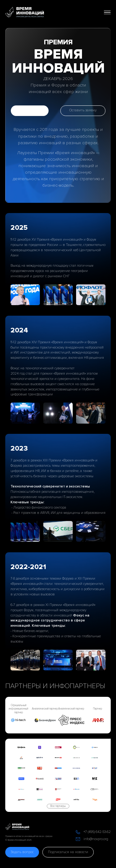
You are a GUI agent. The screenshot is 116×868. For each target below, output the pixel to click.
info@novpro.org (96, 839)
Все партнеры (58, 806)
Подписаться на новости (68, 852)
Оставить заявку (83, 110)
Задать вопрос (22, 852)
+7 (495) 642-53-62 (97, 832)
